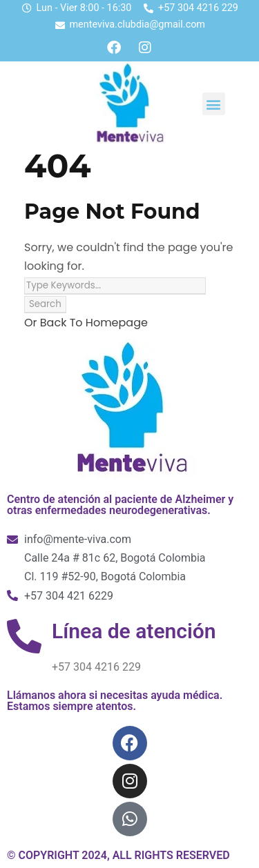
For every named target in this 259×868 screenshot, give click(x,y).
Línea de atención (134, 631)
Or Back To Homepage (86, 323)
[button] (214, 104)
